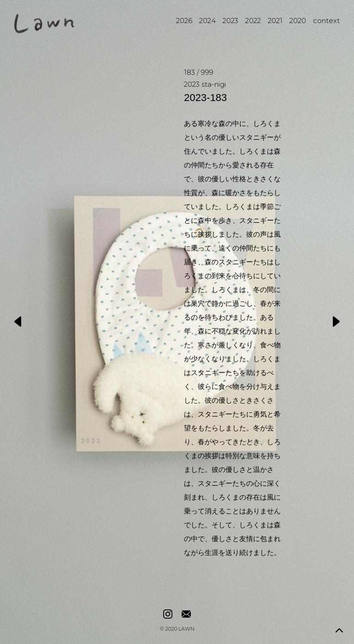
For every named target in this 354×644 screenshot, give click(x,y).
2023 (230, 21)
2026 (184, 21)
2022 (253, 21)
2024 (207, 21)
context (326, 21)
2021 (275, 21)
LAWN (186, 629)
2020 (298, 21)
